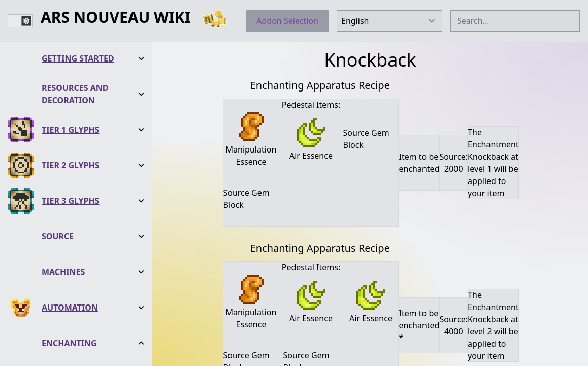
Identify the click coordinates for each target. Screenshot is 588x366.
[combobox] (515, 21)
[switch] (20, 21)
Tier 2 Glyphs (70, 84)
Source (58, 155)
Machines (63, 191)
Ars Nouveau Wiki (116, 18)
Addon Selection (287, 21)
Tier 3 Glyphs (70, 119)
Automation (70, 226)
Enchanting (69, 262)
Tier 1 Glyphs (70, 48)
